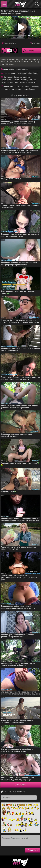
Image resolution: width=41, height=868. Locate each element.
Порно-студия (10, 73)
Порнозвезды (9, 69)
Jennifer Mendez (22, 69)
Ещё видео (21, 785)
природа (18, 89)
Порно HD (32, 82)
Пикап (16, 77)
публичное (35, 86)
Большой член (13, 82)
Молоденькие (25, 77)
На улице (23, 82)
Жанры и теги (9, 86)
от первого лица (8, 89)
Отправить (33, 850)
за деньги (25, 86)
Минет (16, 80)
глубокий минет (29, 89)
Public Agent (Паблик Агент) (27, 73)
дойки (18, 86)
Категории (8, 77)
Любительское (7, 80)
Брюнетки (24, 80)
